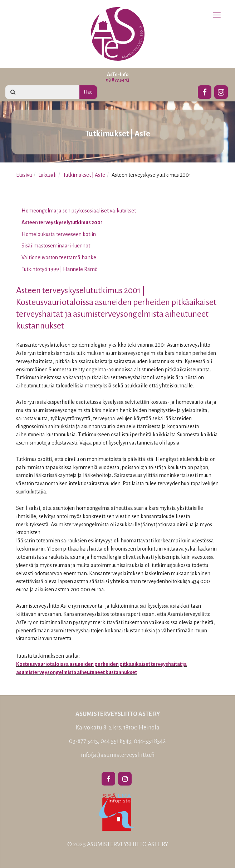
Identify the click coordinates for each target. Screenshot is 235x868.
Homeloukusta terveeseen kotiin (59, 234)
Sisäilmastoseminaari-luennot (56, 246)
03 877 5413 (117, 80)
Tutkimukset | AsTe (84, 175)
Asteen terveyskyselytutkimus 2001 (62, 222)
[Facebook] (205, 91)
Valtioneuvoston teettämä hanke (59, 257)
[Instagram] (221, 91)
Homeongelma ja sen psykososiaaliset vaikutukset (79, 211)
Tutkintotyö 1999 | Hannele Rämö (60, 269)
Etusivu (24, 175)
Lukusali (47, 175)
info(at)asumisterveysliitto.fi (118, 755)
